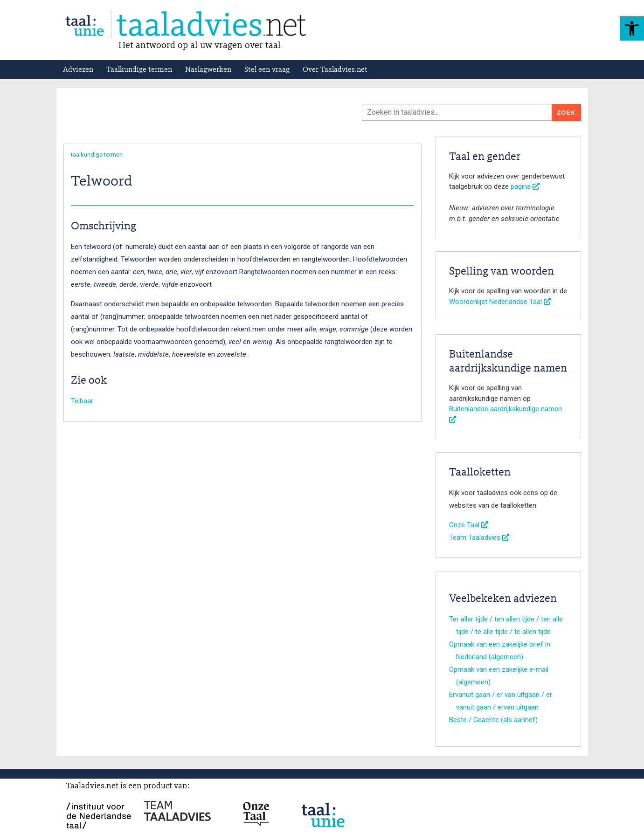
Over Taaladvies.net (335, 70)
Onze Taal (469, 525)
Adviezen (78, 70)
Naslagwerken (208, 70)
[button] (632, 28)
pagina (525, 186)
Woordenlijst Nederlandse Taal (500, 302)
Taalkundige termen (139, 70)
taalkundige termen (97, 155)
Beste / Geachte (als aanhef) (493, 720)
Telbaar (82, 401)
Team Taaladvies (479, 538)
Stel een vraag (267, 70)
